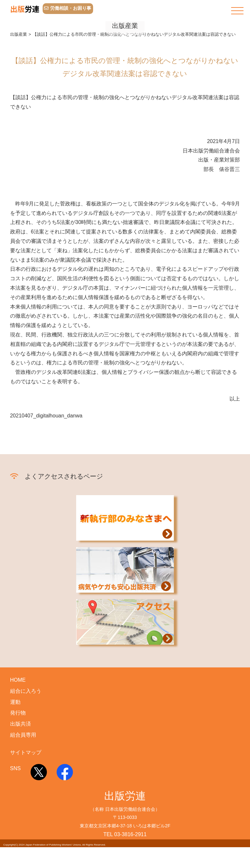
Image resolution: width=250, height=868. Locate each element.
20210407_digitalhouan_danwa (46, 437)
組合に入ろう (26, 712)
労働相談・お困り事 (68, 8)
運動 (15, 723)
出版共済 (21, 745)
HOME (18, 701)
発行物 (18, 734)
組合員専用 (23, 756)
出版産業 (19, 55)
